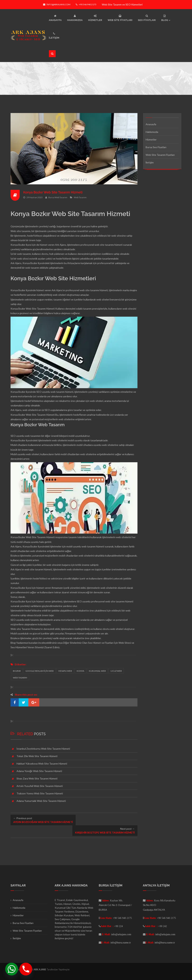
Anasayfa (151, 124)
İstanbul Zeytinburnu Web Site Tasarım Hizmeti (43, 749)
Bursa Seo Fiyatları (156, 147)
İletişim (150, 162)
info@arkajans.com (57, 4)
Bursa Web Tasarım (58, 197)
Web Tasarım (80, 197)
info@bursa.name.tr (121, 943)
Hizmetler (151, 139)
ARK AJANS (40, 969)
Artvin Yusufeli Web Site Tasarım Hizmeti (40, 786)
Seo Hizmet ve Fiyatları (101, 643)
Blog (13, 643)
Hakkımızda (152, 132)
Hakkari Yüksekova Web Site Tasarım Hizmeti (42, 764)
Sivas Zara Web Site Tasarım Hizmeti (37, 778)
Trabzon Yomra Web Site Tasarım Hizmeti (40, 793)
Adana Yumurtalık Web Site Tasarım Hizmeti (41, 801)
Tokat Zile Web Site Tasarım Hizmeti (37, 756)
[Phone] (26, 969)
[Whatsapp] (12, 969)
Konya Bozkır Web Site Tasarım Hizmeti (53, 192)
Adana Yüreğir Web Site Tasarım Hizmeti (39, 771)
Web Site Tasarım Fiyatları (160, 155)
